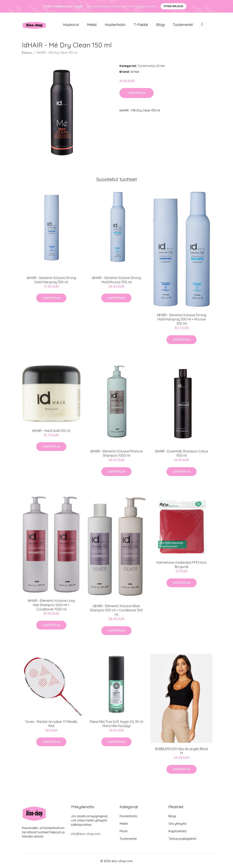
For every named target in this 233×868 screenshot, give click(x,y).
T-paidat (141, 25)
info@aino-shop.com (86, 834)
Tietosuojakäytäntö (182, 839)
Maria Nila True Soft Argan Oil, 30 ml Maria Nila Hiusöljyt (116, 724)
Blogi (160, 25)
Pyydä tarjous (173, 6)
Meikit (92, 25)
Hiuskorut (71, 25)
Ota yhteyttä (177, 824)
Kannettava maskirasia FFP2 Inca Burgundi (182, 565)
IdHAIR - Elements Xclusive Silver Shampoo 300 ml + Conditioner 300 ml (116, 610)
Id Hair (161, 66)
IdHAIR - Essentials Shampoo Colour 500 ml (182, 453)
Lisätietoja (137, 93)
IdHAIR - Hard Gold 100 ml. (51, 431)
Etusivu (27, 53)
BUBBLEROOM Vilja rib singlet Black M (182, 751)
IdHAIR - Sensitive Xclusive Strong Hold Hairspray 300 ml (51, 280)
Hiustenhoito (115, 25)
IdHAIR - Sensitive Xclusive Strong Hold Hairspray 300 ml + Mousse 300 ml (182, 319)
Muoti (124, 831)
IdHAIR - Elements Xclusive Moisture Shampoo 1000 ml (116, 453)
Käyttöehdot (177, 831)
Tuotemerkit (183, 25)
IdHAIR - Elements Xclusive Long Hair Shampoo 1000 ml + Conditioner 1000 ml (51, 605)
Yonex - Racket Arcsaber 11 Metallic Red (51, 724)
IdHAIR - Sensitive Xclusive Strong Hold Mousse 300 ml (116, 280)
